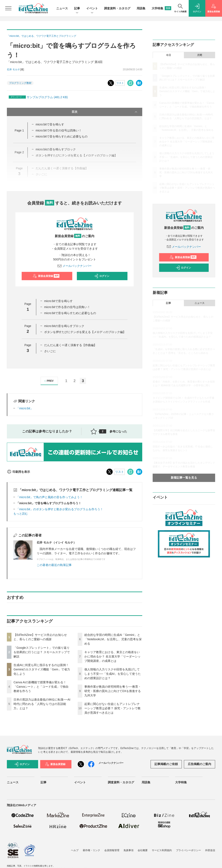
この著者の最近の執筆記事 (54, 565)
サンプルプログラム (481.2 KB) (47, 97)
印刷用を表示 (18, 472)
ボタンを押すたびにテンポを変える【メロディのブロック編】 (85, 332)
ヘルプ (75, 850)
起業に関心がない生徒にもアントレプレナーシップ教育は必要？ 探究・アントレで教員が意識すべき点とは (112, 708)
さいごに (50, 351)
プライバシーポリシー (188, 850)
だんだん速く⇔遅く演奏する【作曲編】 (70, 345)
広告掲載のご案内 (200, 764)
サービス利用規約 (162, 850)
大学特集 (161, 8)
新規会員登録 (46, 276)
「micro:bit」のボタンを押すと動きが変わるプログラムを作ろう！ (60, 509)
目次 (105, 112)
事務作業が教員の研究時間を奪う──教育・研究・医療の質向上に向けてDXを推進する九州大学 (113, 691)
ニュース (62, 8)
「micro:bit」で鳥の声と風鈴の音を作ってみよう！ (49, 497)
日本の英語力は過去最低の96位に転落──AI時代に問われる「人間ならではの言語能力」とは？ (42, 704)
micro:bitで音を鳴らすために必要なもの (62, 136)
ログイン (102, 276)
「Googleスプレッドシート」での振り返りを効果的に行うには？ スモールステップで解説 (42, 652)
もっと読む (21, 514)
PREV (48, 381)
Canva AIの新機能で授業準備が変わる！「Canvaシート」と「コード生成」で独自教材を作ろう (41, 687)
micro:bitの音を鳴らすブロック (64, 326)
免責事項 (128, 850)
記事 (77, 9)
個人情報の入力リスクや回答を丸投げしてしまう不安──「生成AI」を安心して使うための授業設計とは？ (113, 674)
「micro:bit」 (25, 408)
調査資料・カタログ (117, 8)
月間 (200, 55)
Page (19, 130)
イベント (92, 9)
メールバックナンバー (75, 266)
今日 (168, 55)
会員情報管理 (112, 850)
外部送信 (210, 850)
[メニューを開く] (8, 8)
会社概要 (143, 850)
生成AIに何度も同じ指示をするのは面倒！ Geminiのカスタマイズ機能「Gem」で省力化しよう (42, 669)
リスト (120, 83)
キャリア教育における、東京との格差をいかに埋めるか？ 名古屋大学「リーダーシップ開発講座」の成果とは (112, 656)
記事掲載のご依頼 (166, 764)
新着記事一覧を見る (184, 478)
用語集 (141, 8)
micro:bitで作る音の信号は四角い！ (59, 130)
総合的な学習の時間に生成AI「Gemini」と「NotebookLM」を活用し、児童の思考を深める (113, 639)
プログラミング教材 (20, 83)
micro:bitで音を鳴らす (50, 124)
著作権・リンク (91, 850)
